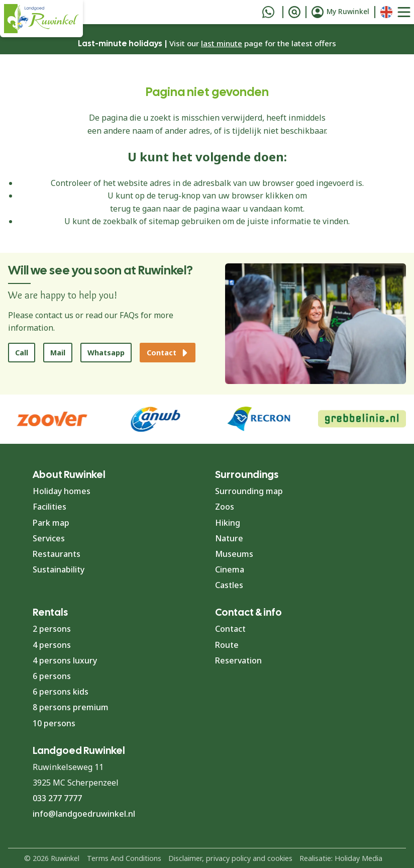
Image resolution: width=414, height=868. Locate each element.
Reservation (238, 660)
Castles (229, 585)
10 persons (54, 723)
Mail (58, 353)
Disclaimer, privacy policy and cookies (230, 858)
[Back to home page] (41, 19)
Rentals (50, 612)
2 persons (52, 629)
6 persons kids (61, 692)
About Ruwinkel (69, 474)
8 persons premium (71, 707)
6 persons (52, 676)
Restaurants (57, 554)
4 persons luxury (65, 660)
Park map (51, 523)
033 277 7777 (57, 798)
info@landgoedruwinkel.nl (84, 814)
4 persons (52, 645)
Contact (230, 629)
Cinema (230, 569)
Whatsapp (106, 353)
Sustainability (59, 569)
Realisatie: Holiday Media (341, 858)
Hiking (228, 523)
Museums (234, 554)
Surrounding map (249, 491)
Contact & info (248, 612)
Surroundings (247, 474)
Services (49, 538)
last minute (222, 43)
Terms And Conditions (124, 858)
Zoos (225, 507)
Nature (229, 538)
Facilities (49, 507)
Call (22, 353)
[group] (362, 419)
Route (227, 645)
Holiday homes (62, 491)
